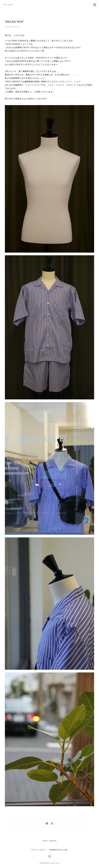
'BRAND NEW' (15, 22)
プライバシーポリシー (39, 850)
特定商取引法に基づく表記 (58, 850)
